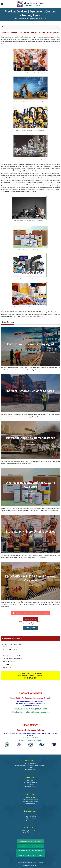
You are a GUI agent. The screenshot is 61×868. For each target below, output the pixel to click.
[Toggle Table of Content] (56, 27)
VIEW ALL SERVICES (31, 628)
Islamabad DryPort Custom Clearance (30, 851)
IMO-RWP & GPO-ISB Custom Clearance (31, 841)
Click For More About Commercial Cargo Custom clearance (31, 613)
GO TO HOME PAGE (31, 619)
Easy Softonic (34, 865)
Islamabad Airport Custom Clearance (31, 846)
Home (15, 19)
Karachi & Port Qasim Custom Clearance (30, 855)
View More (31, 349)
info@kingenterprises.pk (33, 740)
